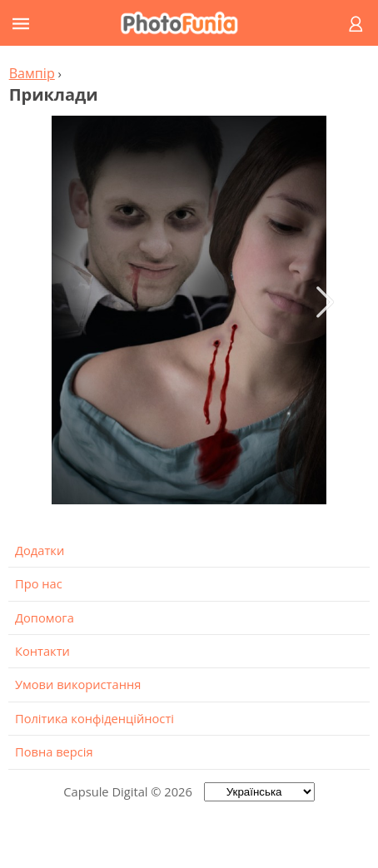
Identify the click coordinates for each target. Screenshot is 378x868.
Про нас (39, 583)
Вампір (32, 73)
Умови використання (78, 684)
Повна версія (54, 751)
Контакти (42, 651)
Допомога (45, 618)
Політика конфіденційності (94, 718)
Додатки (40, 550)
